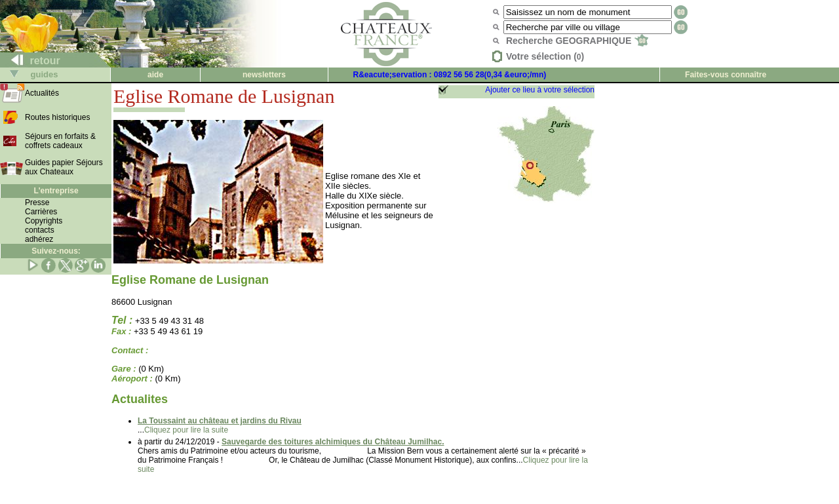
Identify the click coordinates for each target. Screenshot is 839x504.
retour (30, 61)
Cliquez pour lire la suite (186, 430)
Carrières (41, 212)
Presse (37, 203)
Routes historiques (57, 117)
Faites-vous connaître (726, 75)
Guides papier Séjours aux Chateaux (64, 167)
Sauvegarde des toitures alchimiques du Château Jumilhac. (333, 442)
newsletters (264, 75)
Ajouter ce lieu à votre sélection (540, 90)
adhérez (39, 239)
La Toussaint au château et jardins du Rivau (220, 421)
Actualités (42, 93)
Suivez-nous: (56, 251)
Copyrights (44, 221)
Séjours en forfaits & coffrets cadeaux (60, 141)
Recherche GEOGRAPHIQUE (577, 41)
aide (155, 75)
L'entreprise (56, 191)
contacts (40, 230)
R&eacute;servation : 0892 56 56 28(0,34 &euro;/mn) (450, 75)
